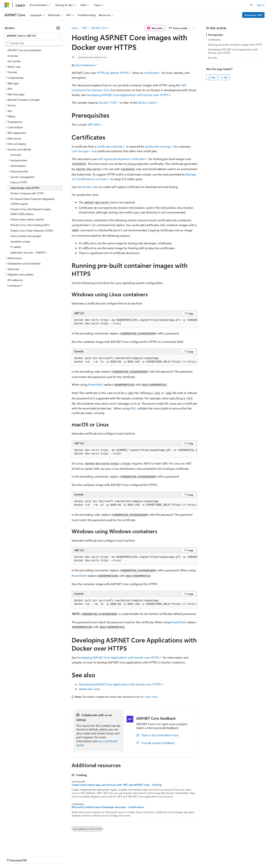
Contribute (67, 857)
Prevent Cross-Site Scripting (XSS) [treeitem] (30, 225)
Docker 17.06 (107, 102)
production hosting (158, 146)
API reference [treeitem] (15, 280)
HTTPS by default (108, 73)
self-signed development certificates (121, 159)
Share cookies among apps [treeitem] (26, 236)
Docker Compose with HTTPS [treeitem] (27, 193)
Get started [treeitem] (14, 61)
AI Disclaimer (12, 857)
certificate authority (110, 146)
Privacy (81, 857)
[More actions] (194, 28)
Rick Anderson (85, 65)
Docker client (146, 102)
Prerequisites (216, 35)
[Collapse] (58, 28)
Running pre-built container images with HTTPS (235, 45)
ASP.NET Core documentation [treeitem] (24, 50)
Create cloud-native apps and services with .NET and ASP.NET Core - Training (117, 785)
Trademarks (154, 857)
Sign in (261, 5)
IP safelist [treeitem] (16, 247)
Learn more (151, 697)
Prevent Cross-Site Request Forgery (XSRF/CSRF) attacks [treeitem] (31, 212)
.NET (84, 28)
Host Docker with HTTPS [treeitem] (25, 188)
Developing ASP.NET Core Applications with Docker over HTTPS (127, 95)
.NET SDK (93, 124)
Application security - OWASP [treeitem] (27, 252)
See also (213, 58)
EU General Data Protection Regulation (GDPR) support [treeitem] (33, 201)
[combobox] (34, 36)
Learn (75, 28)
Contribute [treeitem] (14, 286)
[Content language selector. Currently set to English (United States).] (22, 848)
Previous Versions (34, 857)
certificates (151, 73)
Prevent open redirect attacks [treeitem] (27, 219)
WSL (133, 408)
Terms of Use (136, 857)
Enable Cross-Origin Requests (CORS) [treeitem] (32, 230)
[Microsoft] (7, 5)
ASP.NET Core (99, 28)
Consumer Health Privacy (107, 857)
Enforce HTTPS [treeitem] (19, 182)
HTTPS (124, 73)
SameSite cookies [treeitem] (20, 241)
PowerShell (95, 384)
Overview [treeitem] (13, 56)
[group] (134, 322)
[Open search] (252, 5)
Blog (51, 857)
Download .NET (253, 15)
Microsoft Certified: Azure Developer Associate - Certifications (108, 807)
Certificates (214, 40)
